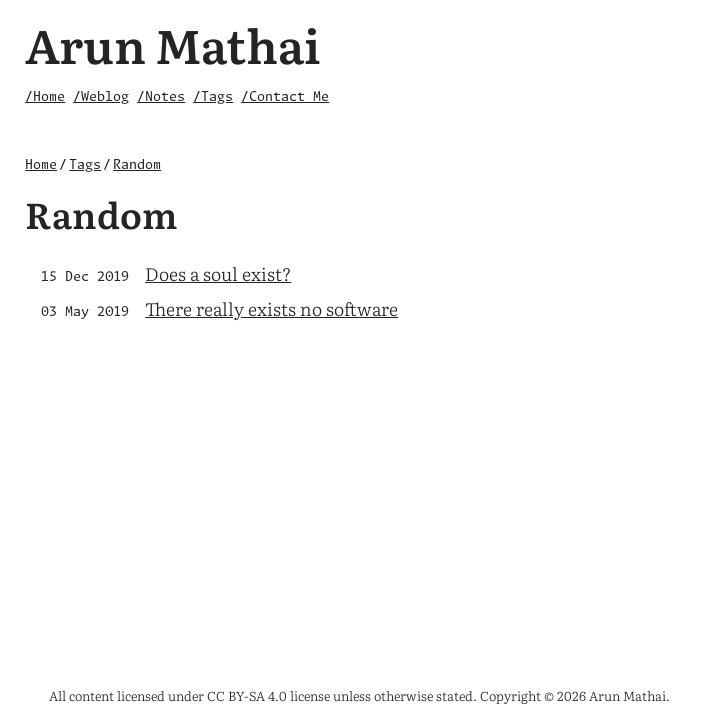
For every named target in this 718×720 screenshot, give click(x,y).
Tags (85, 165)
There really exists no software (271, 308)
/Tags (213, 97)
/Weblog (101, 97)
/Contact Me (285, 97)
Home (41, 165)
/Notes (161, 97)
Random (137, 165)
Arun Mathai (173, 43)
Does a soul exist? (218, 273)
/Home (45, 97)
